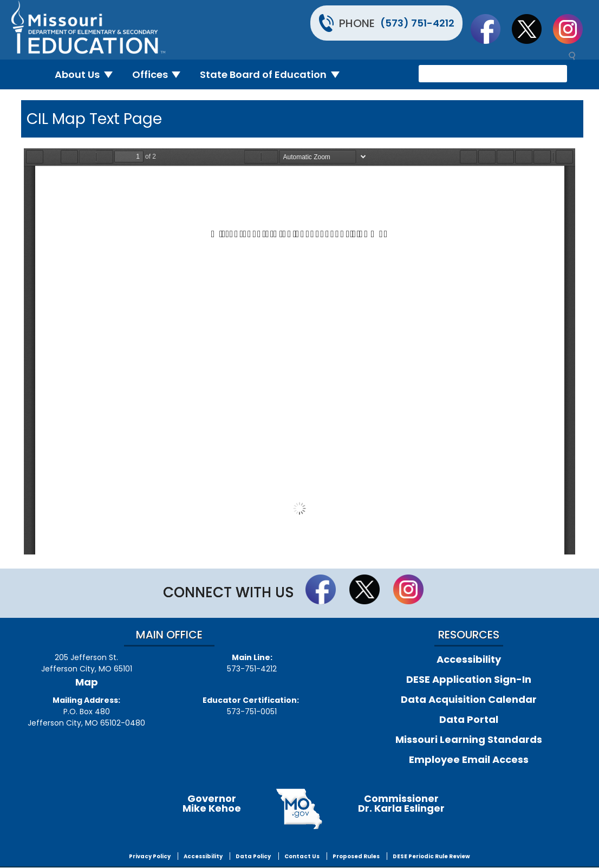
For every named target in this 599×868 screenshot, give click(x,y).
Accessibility (469, 659)
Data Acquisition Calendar (469, 699)
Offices (161, 74)
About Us (88, 74)
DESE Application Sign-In (469, 679)
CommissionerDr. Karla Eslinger (401, 803)
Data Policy (253, 856)
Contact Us (302, 856)
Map (87, 682)
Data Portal (469, 719)
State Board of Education (274, 74)
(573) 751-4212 (417, 23)
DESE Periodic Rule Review (431, 856)
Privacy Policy (150, 856)
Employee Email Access (469, 759)
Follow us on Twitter (532, 29)
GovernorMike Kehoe (212, 803)
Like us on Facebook (491, 29)
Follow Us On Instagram (573, 29)
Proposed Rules (356, 856)
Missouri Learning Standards (469, 739)
